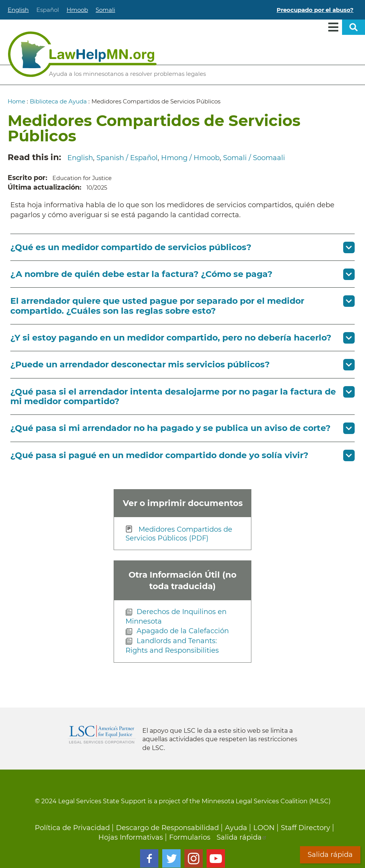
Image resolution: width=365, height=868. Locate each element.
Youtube (216, 858)
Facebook (149, 858)
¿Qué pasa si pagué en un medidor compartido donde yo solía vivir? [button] (159, 455)
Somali (105, 10)
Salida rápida (242, 837)
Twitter (171, 858)
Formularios (190, 837)
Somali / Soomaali (254, 158)
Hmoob (77, 10)
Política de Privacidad (72, 828)
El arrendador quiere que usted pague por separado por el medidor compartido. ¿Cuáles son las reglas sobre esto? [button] (157, 306)
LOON (264, 828)
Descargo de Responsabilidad (167, 828)
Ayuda (236, 828)
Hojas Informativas (131, 837)
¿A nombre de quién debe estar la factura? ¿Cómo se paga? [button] (141, 274)
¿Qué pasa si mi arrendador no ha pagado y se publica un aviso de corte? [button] (170, 428)
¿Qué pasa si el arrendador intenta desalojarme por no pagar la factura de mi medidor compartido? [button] (173, 396)
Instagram (194, 858)
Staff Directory (306, 828)
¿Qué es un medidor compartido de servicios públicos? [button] (131, 247)
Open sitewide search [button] (354, 27)
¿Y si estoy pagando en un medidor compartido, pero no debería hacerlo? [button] (171, 338)
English (18, 10)
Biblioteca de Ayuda (58, 101)
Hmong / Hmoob (190, 158)
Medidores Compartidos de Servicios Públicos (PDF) (179, 534)
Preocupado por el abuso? (315, 10)
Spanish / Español (127, 158)
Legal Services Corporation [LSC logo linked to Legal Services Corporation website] (102, 734)
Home (16, 101)
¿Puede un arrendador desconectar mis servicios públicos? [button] (140, 364)
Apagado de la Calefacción (183, 631)
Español (48, 10)
